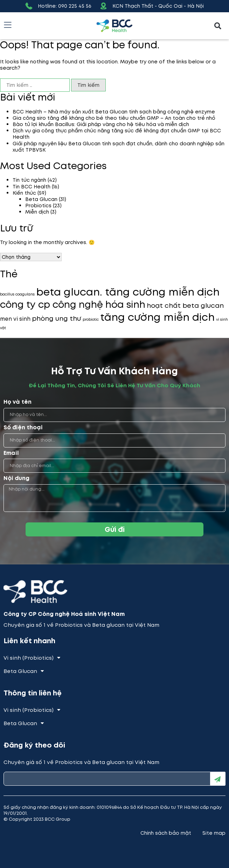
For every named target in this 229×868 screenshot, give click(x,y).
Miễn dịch (37, 212)
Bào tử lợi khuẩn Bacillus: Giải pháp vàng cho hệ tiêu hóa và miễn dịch (101, 124)
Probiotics (38, 206)
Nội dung (16, 478)
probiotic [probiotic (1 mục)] (91, 320)
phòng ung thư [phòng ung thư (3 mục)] (57, 318)
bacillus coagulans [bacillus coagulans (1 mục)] (17, 294)
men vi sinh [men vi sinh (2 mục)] (15, 319)
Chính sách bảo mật (166, 833)
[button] (218, 26)
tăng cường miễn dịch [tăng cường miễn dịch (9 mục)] (157, 317)
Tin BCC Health (32, 187)
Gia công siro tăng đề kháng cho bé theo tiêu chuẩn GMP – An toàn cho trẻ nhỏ (114, 118)
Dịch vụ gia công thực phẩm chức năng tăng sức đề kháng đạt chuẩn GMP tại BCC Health (117, 134)
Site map (214, 833)
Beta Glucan (41, 199)
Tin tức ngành (29, 180)
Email (11, 453)
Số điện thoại (23, 428)
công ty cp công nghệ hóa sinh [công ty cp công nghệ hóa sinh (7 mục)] (73, 304)
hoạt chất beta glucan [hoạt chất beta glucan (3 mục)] (185, 305)
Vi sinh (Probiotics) (32, 658)
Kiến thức (24, 193)
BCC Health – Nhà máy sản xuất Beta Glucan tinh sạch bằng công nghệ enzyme (114, 112)
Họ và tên (18, 402)
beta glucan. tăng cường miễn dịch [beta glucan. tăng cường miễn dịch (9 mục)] (128, 292)
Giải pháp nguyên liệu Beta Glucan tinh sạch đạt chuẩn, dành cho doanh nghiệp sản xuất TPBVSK (119, 147)
